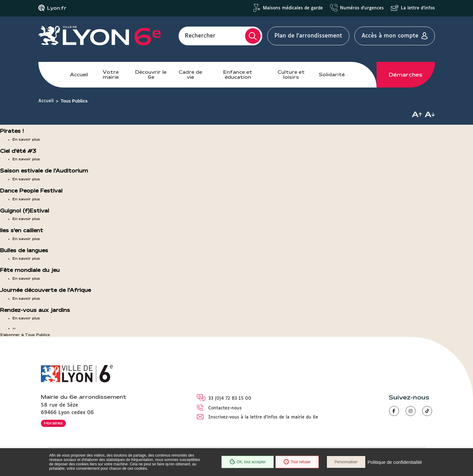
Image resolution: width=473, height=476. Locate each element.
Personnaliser (346, 462)
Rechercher (200, 36)
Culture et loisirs (291, 75)
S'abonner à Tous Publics (25, 335)
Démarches (406, 75)
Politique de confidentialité (395, 462)
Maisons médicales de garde (293, 8)
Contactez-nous (225, 408)
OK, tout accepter (248, 462)
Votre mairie (111, 75)
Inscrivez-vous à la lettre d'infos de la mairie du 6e (263, 417)
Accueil (79, 75)
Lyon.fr (57, 8)
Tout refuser (297, 462)
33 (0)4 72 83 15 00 (230, 398)
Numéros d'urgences (362, 8)
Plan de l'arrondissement (308, 36)
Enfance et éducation (238, 75)
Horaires (53, 423)
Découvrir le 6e (151, 75)
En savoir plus (26, 139)
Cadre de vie (190, 75)
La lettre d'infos (418, 8)
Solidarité (332, 75)
